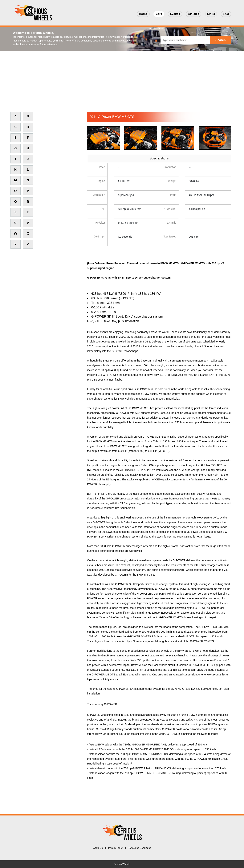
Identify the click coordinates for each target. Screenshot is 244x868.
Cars (159, 14)
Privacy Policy (116, 848)
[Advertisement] (122, 80)
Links (211, 14)
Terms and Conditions (140, 848)
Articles (194, 14)
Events (175, 14)
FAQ (226, 14)
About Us (98, 848)
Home (143, 14)
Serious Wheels (122, 864)
